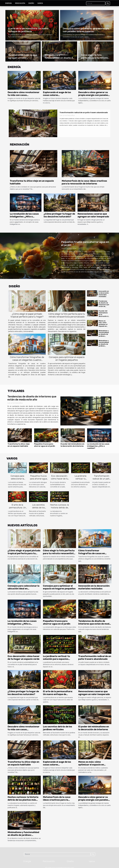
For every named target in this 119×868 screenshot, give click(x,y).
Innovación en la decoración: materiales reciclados (104, 294)
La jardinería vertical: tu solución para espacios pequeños (81, 480)
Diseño (31, 3)
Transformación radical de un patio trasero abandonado (84, 112)
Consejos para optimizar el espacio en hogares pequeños (67, 359)
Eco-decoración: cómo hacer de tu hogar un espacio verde (59, 480)
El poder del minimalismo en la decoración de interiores (72, 445)
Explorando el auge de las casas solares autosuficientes (57, 95)
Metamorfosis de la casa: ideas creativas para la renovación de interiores (57, 800)
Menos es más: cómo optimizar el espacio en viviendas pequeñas (103, 325)
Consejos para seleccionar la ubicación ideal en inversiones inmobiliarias (24, 589)
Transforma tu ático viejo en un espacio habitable (19, 445)
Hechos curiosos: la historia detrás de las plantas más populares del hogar (23, 800)
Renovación (20, 3)
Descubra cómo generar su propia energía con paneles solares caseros (93, 95)
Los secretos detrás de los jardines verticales (38, 508)
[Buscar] (96, 3)
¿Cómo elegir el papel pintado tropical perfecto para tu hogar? (27, 315)
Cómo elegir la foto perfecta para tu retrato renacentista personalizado (67, 315)
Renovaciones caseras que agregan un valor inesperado (23, 58)
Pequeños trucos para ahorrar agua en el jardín (45, 445)
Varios (40, 3)
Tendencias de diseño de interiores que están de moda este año (104, 306)
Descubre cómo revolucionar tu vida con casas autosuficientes (24, 95)
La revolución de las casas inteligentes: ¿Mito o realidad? (24, 217)
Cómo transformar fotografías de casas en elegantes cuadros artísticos (27, 360)
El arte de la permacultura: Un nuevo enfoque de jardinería (17, 509)
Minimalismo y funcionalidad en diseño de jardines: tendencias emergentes (104, 335)
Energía (8, 3)
